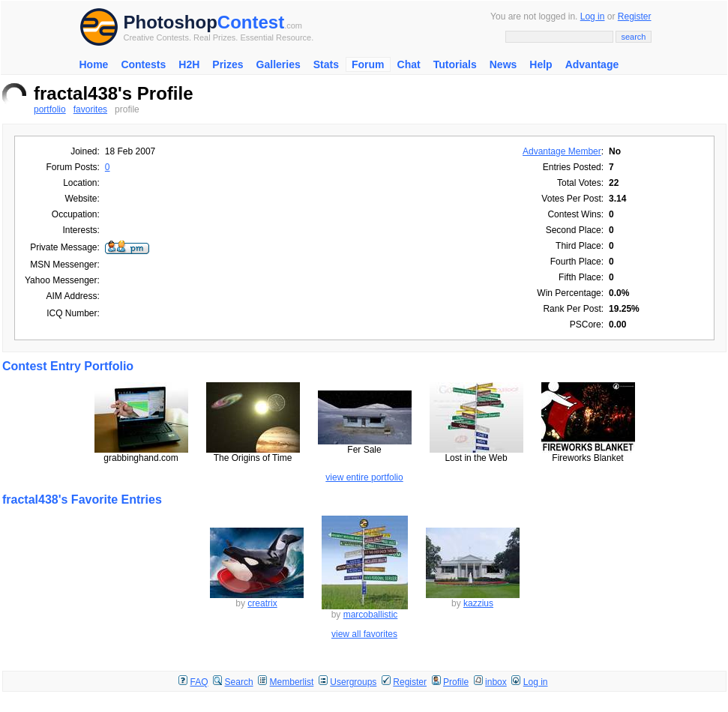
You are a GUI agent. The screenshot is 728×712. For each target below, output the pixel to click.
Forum (368, 64)
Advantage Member (562, 151)
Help (541, 64)
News (503, 64)
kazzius (478, 603)
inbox (496, 682)
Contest (251, 22)
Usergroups (353, 682)
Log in (593, 16)
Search (239, 682)
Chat (409, 64)
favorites (90, 109)
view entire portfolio (364, 477)
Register (635, 16)
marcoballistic (371, 615)
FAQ (199, 682)
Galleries (279, 64)
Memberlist (292, 682)
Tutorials (455, 64)
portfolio (50, 109)
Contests (143, 64)
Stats (326, 64)
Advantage (592, 64)
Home (94, 64)
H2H (189, 64)
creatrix (262, 603)
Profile (456, 682)
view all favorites (364, 634)
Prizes (228, 64)
